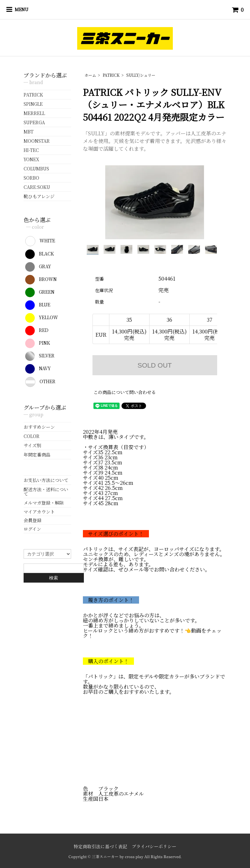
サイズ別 (32, 445)
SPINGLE (33, 104)
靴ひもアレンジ (39, 196)
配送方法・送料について (46, 491)
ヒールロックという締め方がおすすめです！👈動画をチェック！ (152, 633)
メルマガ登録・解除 (44, 503)
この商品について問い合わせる (125, 392)
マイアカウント (39, 512)
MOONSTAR (37, 141)
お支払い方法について (46, 480)
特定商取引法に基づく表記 (100, 846)
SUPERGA (34, 122)
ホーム (90, 75)
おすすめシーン (39, 427)
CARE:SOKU (37, 187)
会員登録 (33, 520)
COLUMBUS (36, 169)
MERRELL (34, 113)
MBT (29, 132)
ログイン (32, 529)
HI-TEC (31, 150)
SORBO (31, 178)
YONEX (31, 159)
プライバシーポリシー (154, 846)
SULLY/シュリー (141, 75)
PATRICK (111, 75)
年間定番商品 (37, 455)
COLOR (32, 436)
